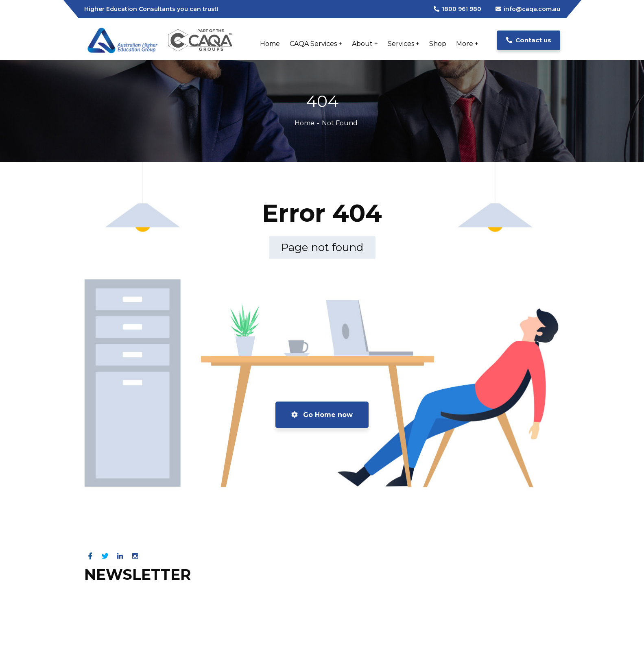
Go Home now (322, 415)
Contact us (529, 40)
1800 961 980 (457, 9)
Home (305, 123)
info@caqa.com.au (528, 9)
